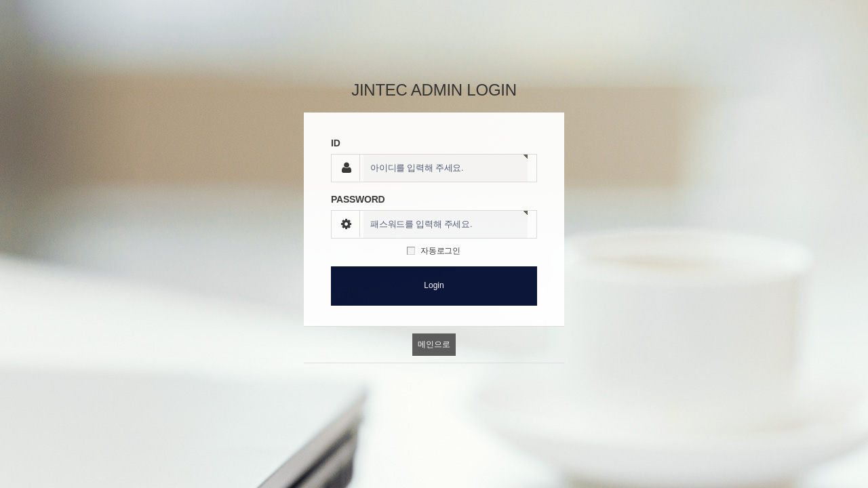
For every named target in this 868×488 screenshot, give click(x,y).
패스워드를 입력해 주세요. (421, 224)
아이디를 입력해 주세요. (417, 168)
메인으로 (434, 344)
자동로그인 (440, 251)
